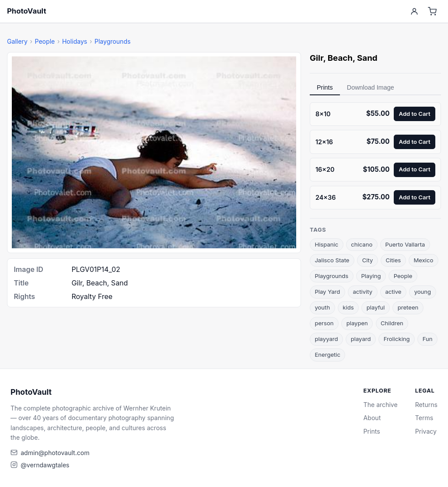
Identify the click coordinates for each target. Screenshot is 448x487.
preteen (408, 307)
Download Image (371, 87)
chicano (362, 244)
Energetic (327, 355)
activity (362, 292)
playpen (357, 323)
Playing (371, 276)
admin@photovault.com (55, 453)
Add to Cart (415, 114)
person (324, 323)
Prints (325, 87)
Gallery (17, 41)
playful (376, 307)
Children (392, 323)
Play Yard (327, 292)
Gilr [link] (317, 58)
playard (361, 339)
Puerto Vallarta (405, 244)
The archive (381, 405)
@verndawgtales (45, 465)
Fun (428, 339)
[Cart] (432, 12)
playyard (326, 339)
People (45, 41)
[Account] (414, 12)
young (423, 292)
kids (348, 307)
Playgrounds (113, 41)
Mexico (423, 260)
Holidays (75, 41)
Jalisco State (332, 260)
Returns (426, 405)
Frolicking (397, 339)
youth (322, 307)
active (393, 292)
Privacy (426, 431)
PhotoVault (27, 11)
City (368, 260)
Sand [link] (367, 58)
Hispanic (326, 244)
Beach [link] (340, 58)
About (372, 418)
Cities (394, 260)
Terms (424, 418)
